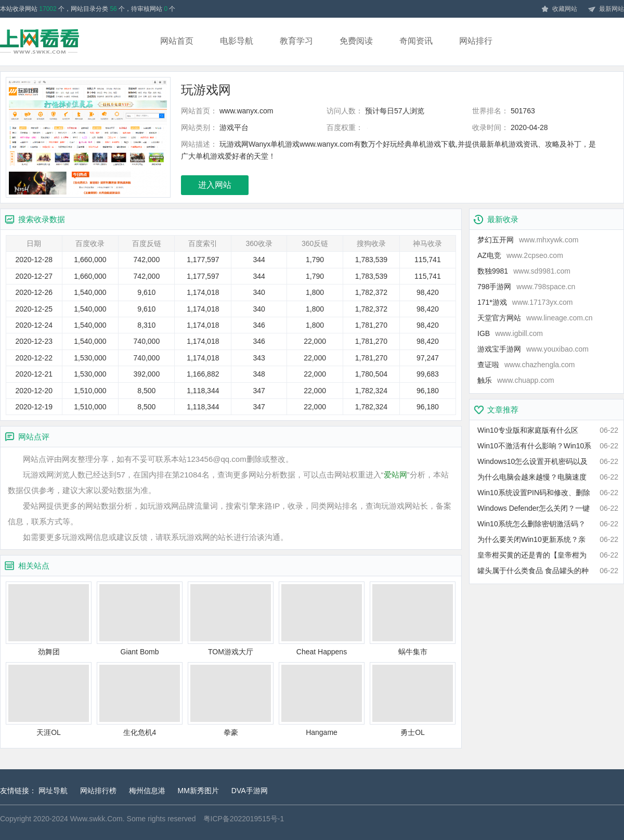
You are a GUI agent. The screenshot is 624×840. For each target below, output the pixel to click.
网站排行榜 (98, 791)
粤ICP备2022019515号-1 (244, 819)
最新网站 (606, 9)
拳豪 (231, 699)
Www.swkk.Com (96, 819)
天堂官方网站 (535, 318)
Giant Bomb (140, 619)
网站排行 (476, 41)
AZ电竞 (520, 255)
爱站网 (395, 475)
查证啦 (526, 365)
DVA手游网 (250, 791)
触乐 (516, 380)
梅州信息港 (147, 791)
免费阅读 (356, 41)
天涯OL (49, 699)
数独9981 (524, 271)
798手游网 (526, 287)
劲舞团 (49, 619)
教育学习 (296, 41)
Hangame (322, 699)
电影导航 (237, 41)
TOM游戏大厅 (231, 619)
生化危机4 (140, 699)
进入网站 (215, 185)
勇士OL (413, 699)
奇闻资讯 (416, 41)
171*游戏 (525, 302)
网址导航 (53, 791)
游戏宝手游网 (533, 349)
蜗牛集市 (413, 619)
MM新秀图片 (198, 791)
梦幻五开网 (528, 240)
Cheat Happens (322, 619)
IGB (510, 333)
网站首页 (177, 41)
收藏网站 (559, 9)
